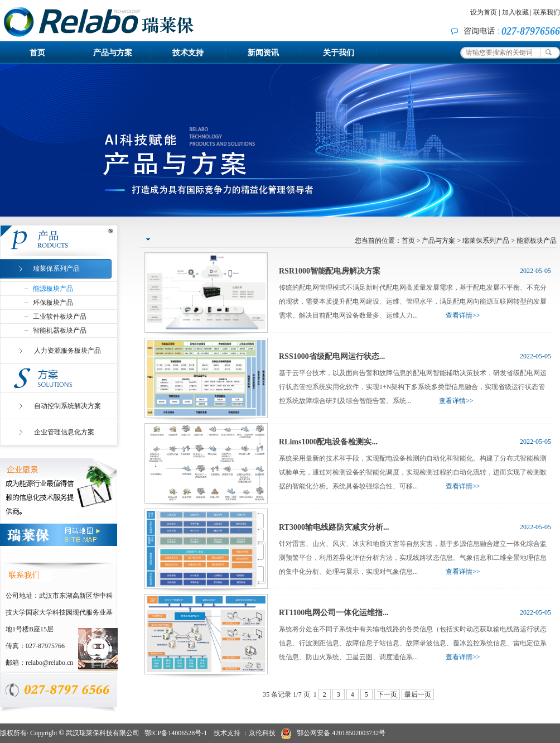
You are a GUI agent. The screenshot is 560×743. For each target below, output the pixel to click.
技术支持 (188, 53)
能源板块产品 (53, 289)
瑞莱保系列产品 (486, 241)
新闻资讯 (263, 53)
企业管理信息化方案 (64, 432)
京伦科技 (262, 733)
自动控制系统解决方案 (67, 406)
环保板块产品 (53, 303)
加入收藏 (515, 12)
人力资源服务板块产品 (67, 351)
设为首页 (484, 12)
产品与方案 (113, 53)
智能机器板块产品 (60, 330)
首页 (37, 53)
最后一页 (418, 694)
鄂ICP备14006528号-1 (176, 733)
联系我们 (547, 12)
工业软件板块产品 (60, 317)
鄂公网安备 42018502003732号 (333, 734)
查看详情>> (463, 315)
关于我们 (339, 53)
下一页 (387, 694)
